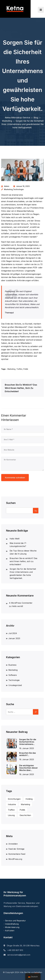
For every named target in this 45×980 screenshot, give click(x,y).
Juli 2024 (13, 633)
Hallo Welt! (15, 539)
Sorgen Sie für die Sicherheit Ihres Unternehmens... (28, 742)
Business (12, 665)
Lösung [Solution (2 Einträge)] (11, 815)
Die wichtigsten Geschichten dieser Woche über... (28, 768)
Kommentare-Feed (17, 854)
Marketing (8, 189)
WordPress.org (15, 859)
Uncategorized (15, 685)
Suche (10, 704)
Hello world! (17, 606)
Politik (26, 369)
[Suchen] (36, 712)
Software (13, 675)
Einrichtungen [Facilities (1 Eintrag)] (14, 799)
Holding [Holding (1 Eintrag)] (29, 799)
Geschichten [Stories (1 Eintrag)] (25, 815)
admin (7, 186)
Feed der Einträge (16, 849)
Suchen (11, 503)
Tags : (4, 369)
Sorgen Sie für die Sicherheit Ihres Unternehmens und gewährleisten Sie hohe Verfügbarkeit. (23, 574)
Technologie (18, 189)
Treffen (19, 369)
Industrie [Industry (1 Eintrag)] (12, 804)
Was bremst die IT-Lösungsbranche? (18, 545)
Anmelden (13, 844)
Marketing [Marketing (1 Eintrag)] (25, 804)
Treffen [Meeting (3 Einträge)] (11, 810)
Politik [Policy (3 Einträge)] (22, 810)
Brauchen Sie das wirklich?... (28, 754)
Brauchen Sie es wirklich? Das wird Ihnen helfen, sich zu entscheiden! (23, 561)
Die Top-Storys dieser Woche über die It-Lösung (23, 552)
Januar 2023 (14, 638)
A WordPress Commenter (21, 603)
